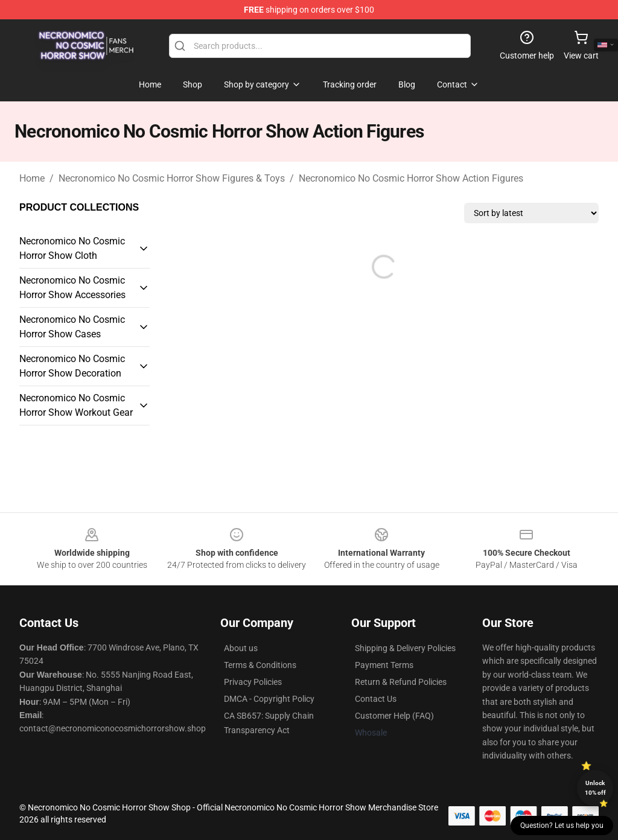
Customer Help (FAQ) (394, 716)
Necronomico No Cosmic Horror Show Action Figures (411, 178)
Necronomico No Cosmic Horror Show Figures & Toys (172, 178)
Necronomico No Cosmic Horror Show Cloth (72, 248)
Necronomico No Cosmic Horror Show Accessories (72, 288)
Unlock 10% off (595, 788)
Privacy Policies (253, 682)
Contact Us (376, 699)
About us (241, 648)
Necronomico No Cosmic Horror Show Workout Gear (76, 405)
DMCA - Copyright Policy (269, 699)
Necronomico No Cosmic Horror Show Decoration (72, 366)
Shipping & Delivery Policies (405, 648)
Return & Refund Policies (401, 682)
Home (32, 178)
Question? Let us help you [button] (562, 826)
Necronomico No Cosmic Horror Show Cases (72, 327)
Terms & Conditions (260, 665)
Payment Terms (384, 665)
